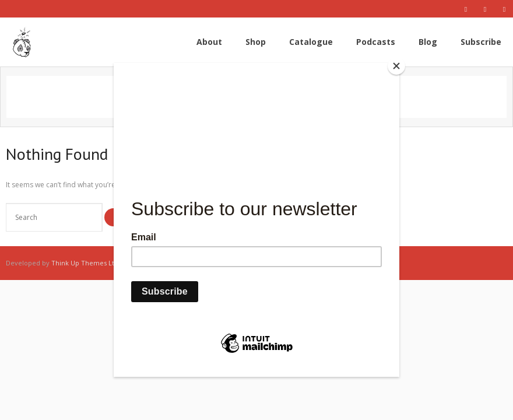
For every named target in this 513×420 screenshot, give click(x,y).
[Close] (396, 66)
